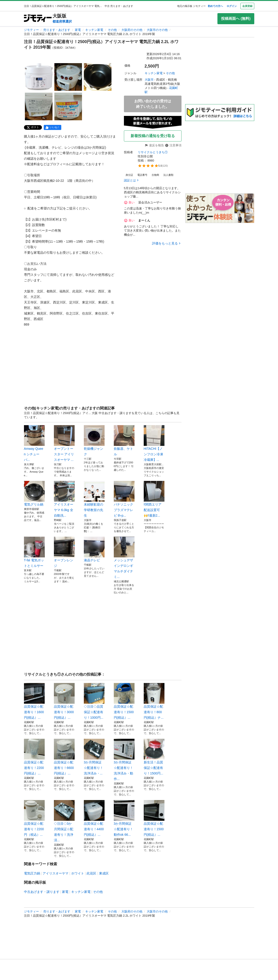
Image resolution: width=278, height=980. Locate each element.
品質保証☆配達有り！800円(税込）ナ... (154, 701)
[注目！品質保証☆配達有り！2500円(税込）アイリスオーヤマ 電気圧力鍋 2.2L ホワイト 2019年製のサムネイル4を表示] (39, 106)
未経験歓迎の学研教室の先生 (94, 499)
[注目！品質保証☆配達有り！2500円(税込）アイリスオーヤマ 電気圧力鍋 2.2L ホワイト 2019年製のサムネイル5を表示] (68, 106)
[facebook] (53, 127)
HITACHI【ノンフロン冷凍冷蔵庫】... (154, 443)
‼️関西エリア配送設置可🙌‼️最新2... (154, 499)
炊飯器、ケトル (124, 441)
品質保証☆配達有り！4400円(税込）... (94, 818)
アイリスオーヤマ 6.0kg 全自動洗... (64, 499)
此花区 (91, 873)
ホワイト (78, 873)
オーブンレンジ (64, 552)
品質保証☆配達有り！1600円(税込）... (34, 701)
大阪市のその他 (157, 30)
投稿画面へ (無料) (236, 19)
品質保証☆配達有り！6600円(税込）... (64, 757)
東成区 (104, 873)
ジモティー (31, 30)
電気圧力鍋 (32, 873)
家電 (78, 30)
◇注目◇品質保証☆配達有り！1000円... (94, 701)
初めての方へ (215, 6)
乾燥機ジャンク (94, 441)
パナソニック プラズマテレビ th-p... (124, 499)
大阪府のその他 (132, 30)
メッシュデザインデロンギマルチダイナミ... (124, 558)
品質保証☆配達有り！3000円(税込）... (64, 701)
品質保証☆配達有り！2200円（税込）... (34, 818)
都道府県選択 (62, 21)
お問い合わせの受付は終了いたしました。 (153, 104)
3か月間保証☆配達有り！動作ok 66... (124, 818)
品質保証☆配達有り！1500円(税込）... (124, 701)
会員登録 (247, 6)
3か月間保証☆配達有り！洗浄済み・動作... (124, 760)
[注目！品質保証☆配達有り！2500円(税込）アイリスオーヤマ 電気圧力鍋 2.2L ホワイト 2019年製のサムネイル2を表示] (68, 77)
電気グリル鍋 (34, 494)
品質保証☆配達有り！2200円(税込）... (34, 757)
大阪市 (149, 80)
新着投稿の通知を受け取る (153, 136)
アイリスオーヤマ (56, 873)
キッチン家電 (94, 30)
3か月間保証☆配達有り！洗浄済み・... (94, 757)
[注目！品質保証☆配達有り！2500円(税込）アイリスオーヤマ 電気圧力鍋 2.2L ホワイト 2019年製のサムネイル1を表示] (39, 77)
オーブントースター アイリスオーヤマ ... (64, 443)
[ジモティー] (38, 19)
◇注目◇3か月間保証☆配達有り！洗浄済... (64, 821)
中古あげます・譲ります (42, 892)
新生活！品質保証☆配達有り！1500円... (154, 757)
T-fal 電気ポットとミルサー (34, 552)
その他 (112, 30)
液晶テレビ (94, 549)
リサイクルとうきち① (153, 152)
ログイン (232, 6)
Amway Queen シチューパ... (34, 443)
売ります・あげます (57, 30)
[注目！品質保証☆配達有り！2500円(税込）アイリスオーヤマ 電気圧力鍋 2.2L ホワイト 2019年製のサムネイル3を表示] (98, 77)
